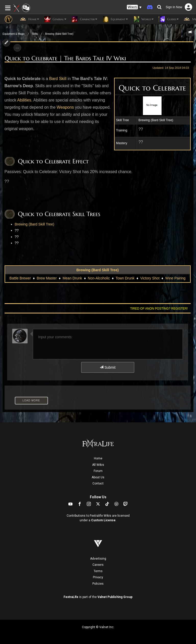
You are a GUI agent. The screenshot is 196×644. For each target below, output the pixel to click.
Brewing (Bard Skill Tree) (59, 34)
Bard (54, 79)
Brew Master (47, 278)
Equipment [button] (115, 19)
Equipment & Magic (14, 34)
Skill (63, 79)
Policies (98, 584)
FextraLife (71, 597)
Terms (98, 571)
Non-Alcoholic (99, 278)
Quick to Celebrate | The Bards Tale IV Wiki (65, 58)
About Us (98, 477)
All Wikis (98, 465)
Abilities (24, 100)
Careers (98, 565)
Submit (108, 367)
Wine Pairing (175, 278)
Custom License (103, 520)
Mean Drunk (72, 278)
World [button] (143, 19)
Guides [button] (169, 19)
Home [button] (29, 19)
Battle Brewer (20, 278)
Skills (35, 34)
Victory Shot (150, 278)
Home (98, 458)
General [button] (55, 19)
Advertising (98, 559)
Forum (98, 471)
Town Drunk (125, 278)
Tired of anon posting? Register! (159, 309)
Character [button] (84, 19)
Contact (98, 483)
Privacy (98, 577)
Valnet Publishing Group (115, 597)
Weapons (65, 107)
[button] (134, 7)
